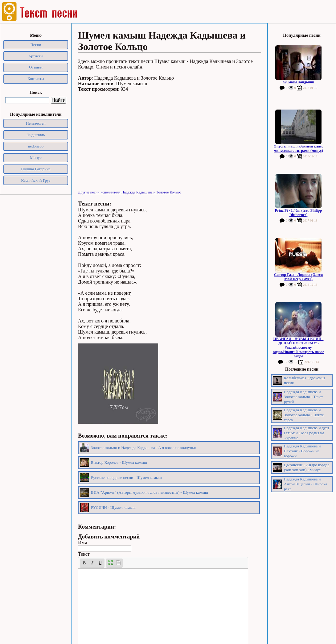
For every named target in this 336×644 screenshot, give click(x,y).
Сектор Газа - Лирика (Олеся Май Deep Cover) (298, 277)
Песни (36, 45)
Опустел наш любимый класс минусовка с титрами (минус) (299, 148)
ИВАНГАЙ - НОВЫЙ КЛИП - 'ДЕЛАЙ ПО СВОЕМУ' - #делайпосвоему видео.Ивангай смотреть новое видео (299, 347)
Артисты (36, 56)
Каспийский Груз (36, 180)
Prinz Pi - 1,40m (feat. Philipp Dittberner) (298, 213)
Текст (84, 554)
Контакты (36, 79)
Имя (82, 543)
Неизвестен (36, 123)
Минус (36, 158)
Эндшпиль (36, 135)
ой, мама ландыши (298, 82)
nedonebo (36, 146)
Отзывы (36, 67)
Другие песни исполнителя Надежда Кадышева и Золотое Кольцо (130, 192)
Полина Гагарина (36, 169)
